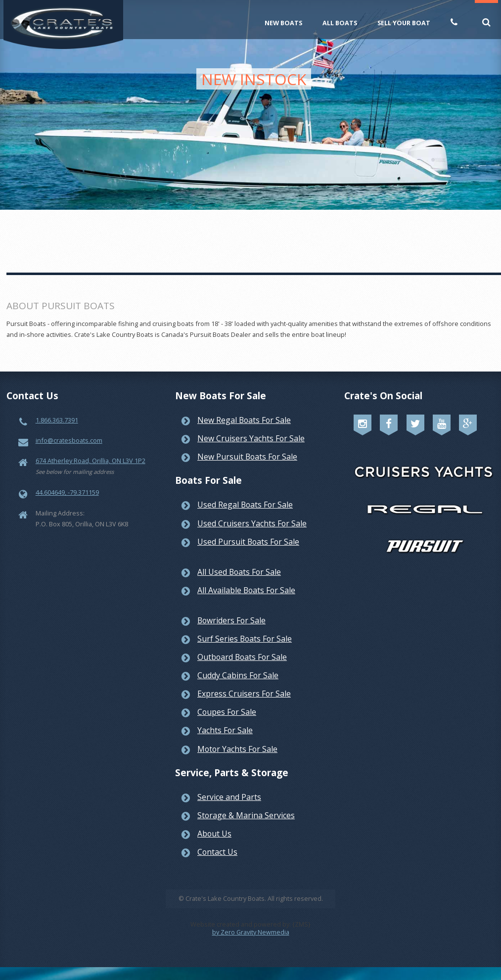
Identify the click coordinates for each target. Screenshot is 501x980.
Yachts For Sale (225, 730)
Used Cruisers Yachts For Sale (252, 523)
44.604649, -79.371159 (67, 492)
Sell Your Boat (404, 23)
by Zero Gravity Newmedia (251, 932)
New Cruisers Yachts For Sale (251, 438)
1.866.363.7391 (57, 420)
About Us (214, 834)
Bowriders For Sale (231, 620)
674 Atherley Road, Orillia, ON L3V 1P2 (91, 461)
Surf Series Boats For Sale (245, 639)
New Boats (283, 23)
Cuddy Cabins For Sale (238, 675)
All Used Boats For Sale (239, 572)
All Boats (340, 23)
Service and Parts (229, 797)
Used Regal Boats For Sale (245, 505)
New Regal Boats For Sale (244, 420)
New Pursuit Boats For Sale (247, 457)
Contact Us (217, 852)
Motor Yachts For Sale (237, 749)
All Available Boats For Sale (246, 590)
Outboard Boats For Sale (242, 657)
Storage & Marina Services (246, 815)
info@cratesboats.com (69, 440)
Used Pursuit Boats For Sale (248, 542)
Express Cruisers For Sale (244, 694)
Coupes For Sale (227, 712)
